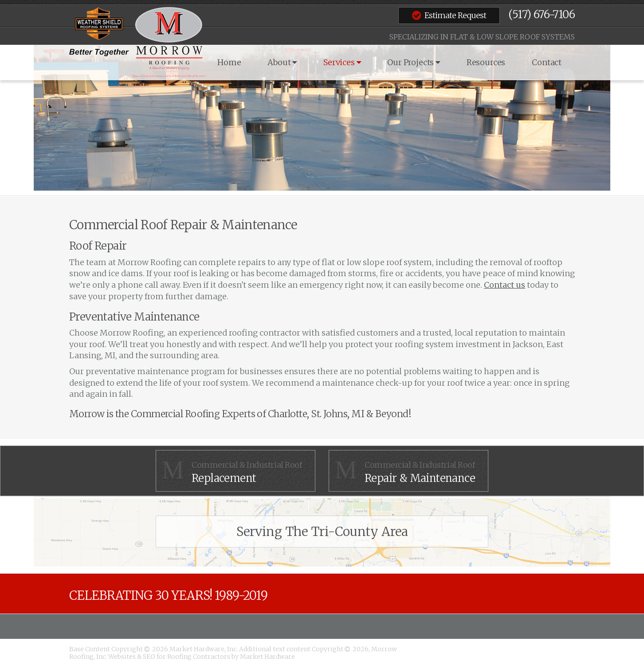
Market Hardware (267, 657)
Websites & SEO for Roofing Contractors (170, 657)
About (282, 62)
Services (342, 62)
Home (229, 62)
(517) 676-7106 (542, 14)
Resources (486, 62)
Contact (547, 62)
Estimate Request (449, 15)
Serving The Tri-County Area (322, 532)
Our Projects (414, 62)
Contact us (505, 285)
